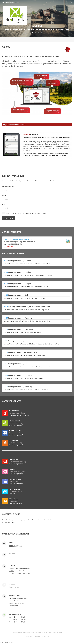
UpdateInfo (26, 415)
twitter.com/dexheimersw (18, 557)
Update (19, 415)
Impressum (46, 636)
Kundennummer (8, 186)
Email (4, 204)
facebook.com (14, 587)
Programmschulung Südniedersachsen (18, 239)
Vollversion (12, 415)
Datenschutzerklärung (22, 213)
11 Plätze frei (9, 247)
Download (12, 425)
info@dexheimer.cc (9, 522)
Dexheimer (11, 2)
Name (4, 195)
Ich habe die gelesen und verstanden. (27, 213)
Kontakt (37, 636)
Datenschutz (29, 636)
